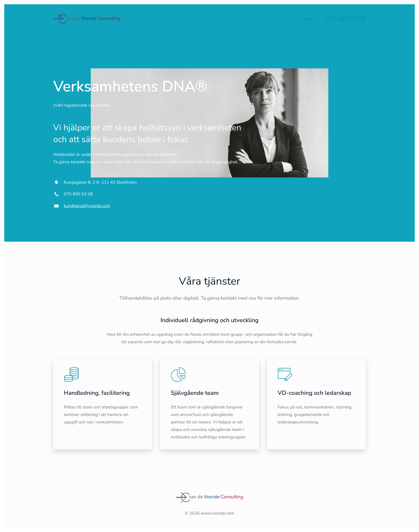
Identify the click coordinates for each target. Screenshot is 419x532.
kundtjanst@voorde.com (87, 206)
